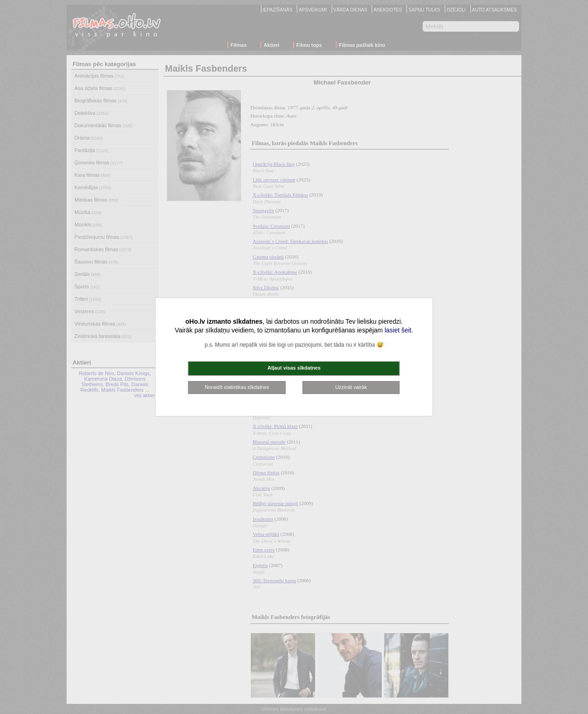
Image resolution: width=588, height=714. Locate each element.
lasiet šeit (398, 330)
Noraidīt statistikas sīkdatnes (237, 387)
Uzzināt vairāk (351, 387)
